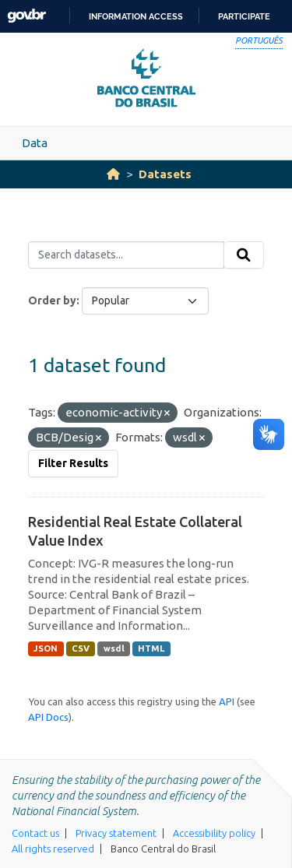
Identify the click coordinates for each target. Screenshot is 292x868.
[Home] (113, 174)
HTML (151, 648)
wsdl (114, 648)
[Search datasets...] (126, 255)
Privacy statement (116, 833)
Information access (136, 16)
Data (35, 143)
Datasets (165, 174)
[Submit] (244, 255)
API (227, 701)
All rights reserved (53, 849)
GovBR (26, 16)
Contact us (35, 833)
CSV (81, 648)
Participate (244, 16)
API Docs (48, 717)
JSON (46, 648)
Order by (52, 300)
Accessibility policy (214, 833)
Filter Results (73, 463)
